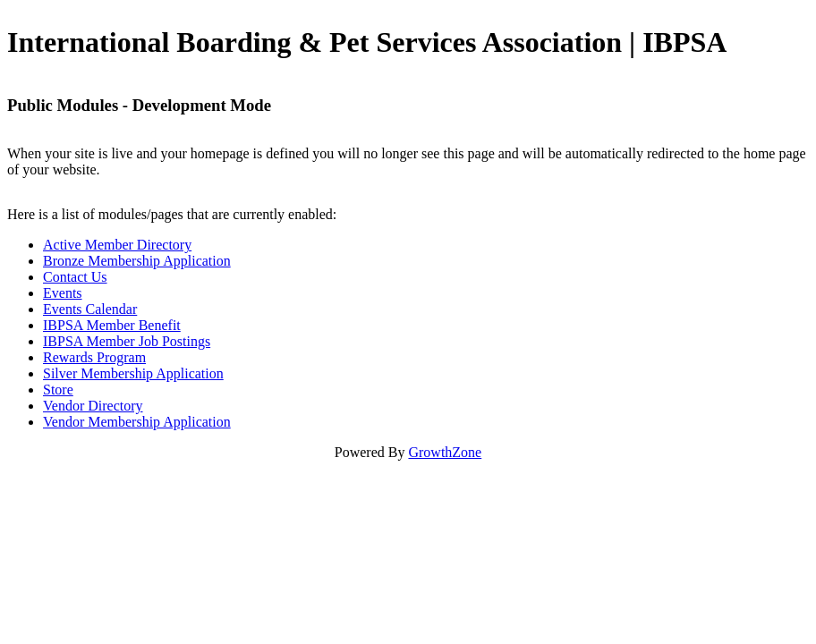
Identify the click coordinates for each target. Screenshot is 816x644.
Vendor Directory (93, 406)
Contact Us (75, 277)
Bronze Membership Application (137, 261)
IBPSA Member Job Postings (127, 341)
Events (63, 293)
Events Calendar (90, 309)
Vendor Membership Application (137, 422)
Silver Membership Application (133, 373)
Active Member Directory (117, 245)
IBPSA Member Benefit (112, 325)
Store (58, 390)
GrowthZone (445, 452)
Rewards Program (94, 357)
